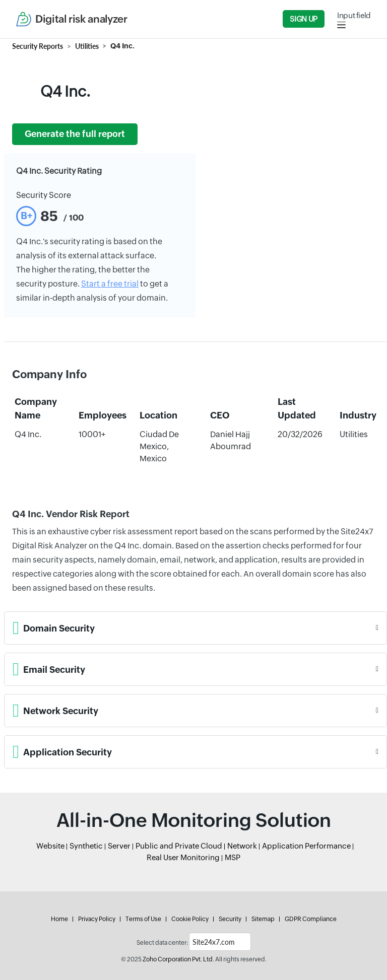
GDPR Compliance (311, 919)
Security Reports (38, 46)
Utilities (87, 46)
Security (230, 919)
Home (59, 919)
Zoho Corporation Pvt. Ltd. (178, 959)
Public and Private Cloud (179, 846)
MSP (233, 857)
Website (50, 846)
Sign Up (303, 19)
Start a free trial (110, 284)
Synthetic (86, 846)
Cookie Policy (190, 919)
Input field (354, 15)
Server (119, 846)
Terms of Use (143, 919)
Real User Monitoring (183, 857)
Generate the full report (75, 134)
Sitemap (263, 919)
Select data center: (162, 943)
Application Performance (306, 846)
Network (242, 846)
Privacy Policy (97, 919)
